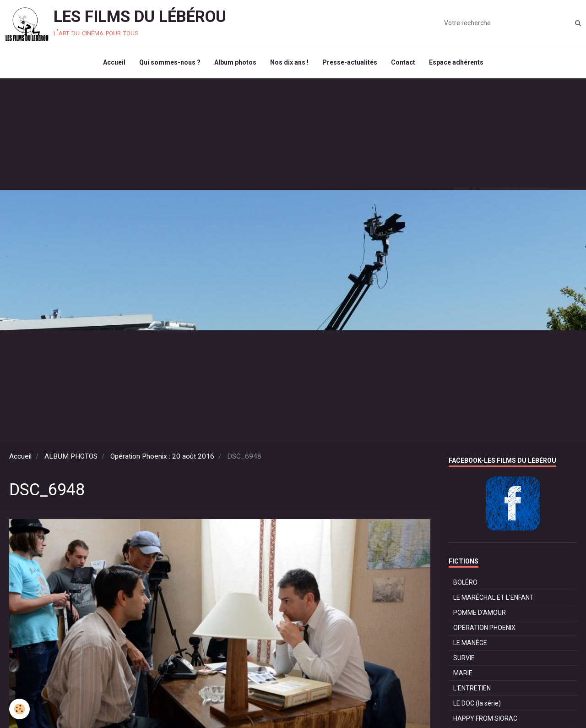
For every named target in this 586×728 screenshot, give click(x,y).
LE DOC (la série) (477, 703)
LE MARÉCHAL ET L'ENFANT (494, 597)
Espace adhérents (456, 62)
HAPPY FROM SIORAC (485, 718)
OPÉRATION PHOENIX (484, 628)
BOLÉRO (465, 582)
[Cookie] (19, 709)
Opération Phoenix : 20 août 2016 (162, 456)
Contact (403, 62)
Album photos (235, 62)
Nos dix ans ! (289, 62)
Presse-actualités (350, 62)
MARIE (463, 673)
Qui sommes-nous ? (170, 62)
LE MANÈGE (470, 643)
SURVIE (464, 658)
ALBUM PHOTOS (71, 456)
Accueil (114, 62)
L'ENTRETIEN (472, 688)
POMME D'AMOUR (480, 613)
